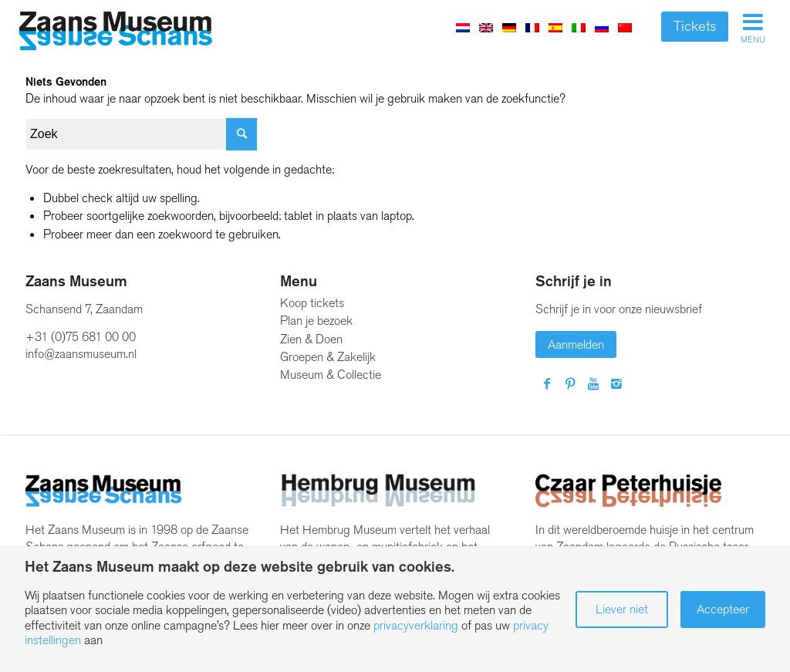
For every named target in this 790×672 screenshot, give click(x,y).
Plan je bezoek (316, 321)
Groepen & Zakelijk (328, 357)
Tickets (695, 26)
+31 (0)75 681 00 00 (81, 337)
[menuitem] (486, 27)
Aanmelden (576, 344)
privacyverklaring (416, 625)
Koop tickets (312, 303)
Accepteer (723, 609)
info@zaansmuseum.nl (81, 354)
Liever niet (622, 609)
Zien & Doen (311, 339)
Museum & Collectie (331, 375)
